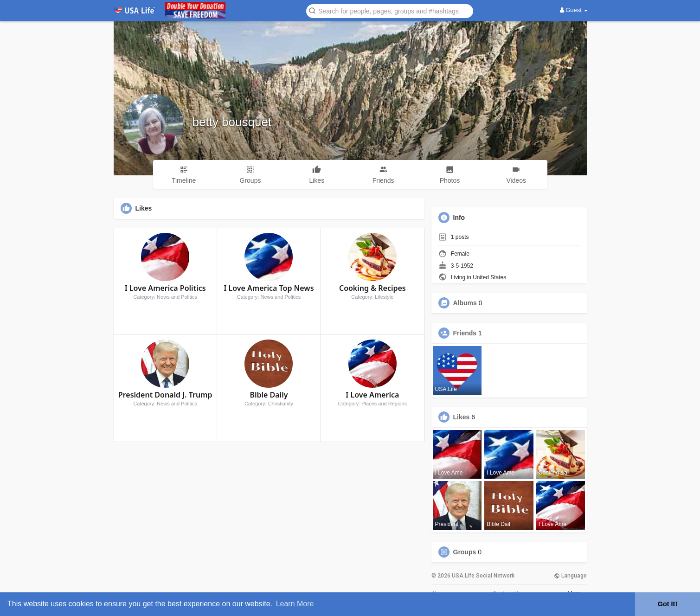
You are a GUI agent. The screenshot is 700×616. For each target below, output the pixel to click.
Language (570, 576)
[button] (390, 10)
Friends (465, 333)
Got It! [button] (668, 604)
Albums (465, 303)
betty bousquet (232, 122)
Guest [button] (574, 10)
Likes (462, 417)
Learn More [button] (295, 604)
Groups (465, 552)
